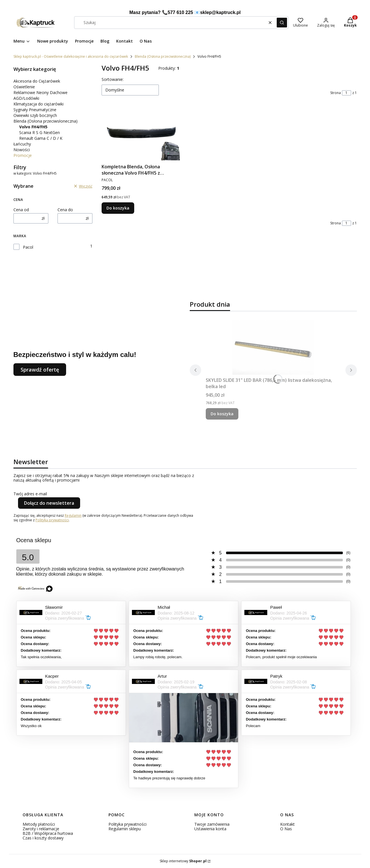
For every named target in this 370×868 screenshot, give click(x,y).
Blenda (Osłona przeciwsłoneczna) (163, 56)
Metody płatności (39, 824)
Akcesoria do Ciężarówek (37, 81)
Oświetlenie (24, 87)
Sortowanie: (113, 79)
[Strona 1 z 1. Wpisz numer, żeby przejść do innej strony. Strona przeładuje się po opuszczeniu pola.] (347, 93)
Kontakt (287, 824)
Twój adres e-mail (30, 494)
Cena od (21, 210)
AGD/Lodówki (26, 98)
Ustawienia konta (210, 829)
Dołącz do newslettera (49, 503)
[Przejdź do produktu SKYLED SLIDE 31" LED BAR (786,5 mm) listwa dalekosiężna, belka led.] (273, 348)
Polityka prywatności (127, 824)
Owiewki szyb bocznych (35, 115)
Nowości (22, 150)
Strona (336, 93)
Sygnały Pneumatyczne (35, 110)
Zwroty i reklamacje (41, 829)
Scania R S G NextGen (39, 132)
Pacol (28, 247)
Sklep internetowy (183, 861)
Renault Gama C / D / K (41, 138)
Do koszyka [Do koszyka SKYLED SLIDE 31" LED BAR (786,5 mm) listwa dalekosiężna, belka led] (222, 414)
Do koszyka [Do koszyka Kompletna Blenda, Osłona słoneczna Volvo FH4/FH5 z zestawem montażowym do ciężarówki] (118, 208)
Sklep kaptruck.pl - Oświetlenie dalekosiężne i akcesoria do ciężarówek (71, 56)
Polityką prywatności (52, 520)
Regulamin (73, 515)
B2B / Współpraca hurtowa (48, 833)
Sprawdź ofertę (40, 370)
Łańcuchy (22, 144)
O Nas (286, 829)
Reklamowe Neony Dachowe (40, 92)
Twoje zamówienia (212, 824)
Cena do (65, 210)
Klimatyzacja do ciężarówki (38, 104)
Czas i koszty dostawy (43, 838)
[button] (282, 23)
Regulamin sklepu (125, 829)
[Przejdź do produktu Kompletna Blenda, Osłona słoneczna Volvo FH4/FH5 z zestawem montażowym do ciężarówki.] (141, 134)
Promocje (23, 155)
